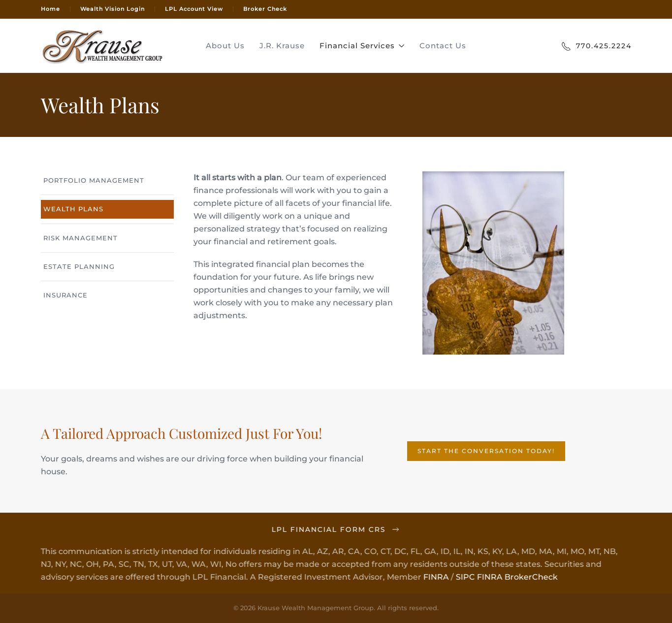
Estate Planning (79, 266)
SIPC (464, 577)
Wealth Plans (73, 209)
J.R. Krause (282, 46)
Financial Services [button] (362, 46)
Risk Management (80, 238)
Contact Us (443, 46)
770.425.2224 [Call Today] (596, 46)
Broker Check (265, 9)
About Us (225, 46)
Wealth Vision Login (112, 9)
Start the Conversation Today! (486, 451)
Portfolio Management (94, 180)
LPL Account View (194, 9)
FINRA (435, 577)
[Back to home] (102, 46)
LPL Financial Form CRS (335, 529)
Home (50, 9)
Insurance (65, 295)
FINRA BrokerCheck (516, 577)
